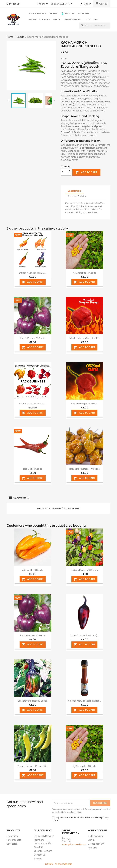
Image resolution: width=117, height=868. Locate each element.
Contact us (13, 4)
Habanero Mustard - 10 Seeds (84, 469)
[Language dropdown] (43, 4)
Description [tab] (74, 191)
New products (14, 840)
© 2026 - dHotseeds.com (58, 864)
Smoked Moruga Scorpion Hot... (85, 701)
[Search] (95, 26)
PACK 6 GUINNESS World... (33, 403)
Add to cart (86, 172)
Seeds (54, 14)
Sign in (91, 840)
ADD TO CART (33, 282)
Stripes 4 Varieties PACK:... (33, 273)
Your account (98, 830)
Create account (96, 844)
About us (38, 847)
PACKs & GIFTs (37, 14)
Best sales (12, 844)
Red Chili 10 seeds (33, 469)
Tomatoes (91, 20)
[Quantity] (64, 172)
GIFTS (57, 20)
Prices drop (13, 836)
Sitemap (38, 859)
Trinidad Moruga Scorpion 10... (85, 338)
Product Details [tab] (77, 196)
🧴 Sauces (68, 14)
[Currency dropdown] (68, 4)
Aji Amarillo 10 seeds (33, 570)
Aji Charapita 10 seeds (85, 273)
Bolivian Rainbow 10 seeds (84, 570)
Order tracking (95, 836)
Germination (72, 20)
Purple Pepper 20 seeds (33, 338)
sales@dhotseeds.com (74, 844)
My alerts (93, 848)
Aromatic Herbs (39, 20)
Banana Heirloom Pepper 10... (33, 766)
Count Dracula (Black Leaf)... (84, 635)
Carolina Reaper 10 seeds (84, 403)
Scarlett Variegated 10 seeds (33, 701)
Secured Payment (43, 851)
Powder (83, 14)
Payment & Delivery (44, 836)
